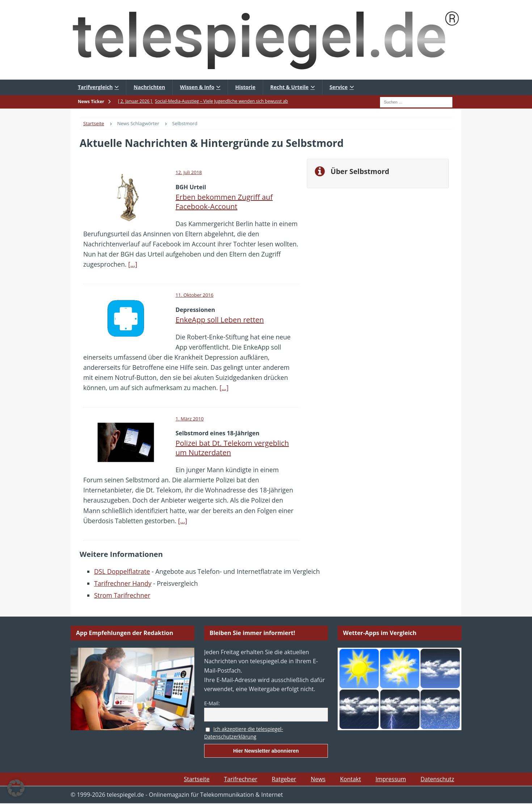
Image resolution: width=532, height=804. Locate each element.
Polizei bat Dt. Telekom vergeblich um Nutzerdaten (232, 448)
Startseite (197, 779)
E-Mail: (212, 703)
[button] (16, 788)
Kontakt (350, 779)
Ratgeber (284, 779)
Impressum (390, 779)
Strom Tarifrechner (122, 595)
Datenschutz (437, 779)
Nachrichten (149, 87)
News (318, 779)
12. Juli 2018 (189, 172)
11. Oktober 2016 (195, 295)
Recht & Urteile (290, 87)
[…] (133, 264)
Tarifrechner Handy (123, 583)
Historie (245, 87)
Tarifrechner (241, 779)
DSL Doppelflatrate (122, 571)
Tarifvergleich (95, 87)
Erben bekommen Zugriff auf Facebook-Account (224, 202)
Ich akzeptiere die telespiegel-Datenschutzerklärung (244, 733)
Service (339, 87)
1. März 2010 (190, 419)
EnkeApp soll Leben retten (220, 320)
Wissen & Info (197, 87)
